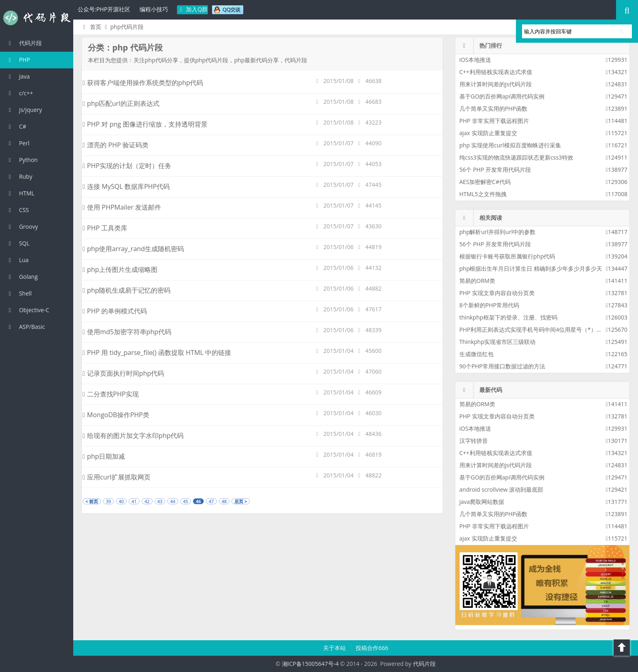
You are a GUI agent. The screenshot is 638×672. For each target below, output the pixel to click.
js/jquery (24, 110)
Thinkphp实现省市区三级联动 (498, 342)
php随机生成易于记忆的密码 (127, 290)
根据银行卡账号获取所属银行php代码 (507, 256)
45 (186, 501)
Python (22, 160)
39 (108, 501)
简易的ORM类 (477, 281)
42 (147, 501)
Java (18, 76)
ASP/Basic (25, 327)
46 (198, 501)
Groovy (22, 227)
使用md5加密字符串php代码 (127, 332)
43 (160, 501)
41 (134, 501)
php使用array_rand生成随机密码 (133, 249)
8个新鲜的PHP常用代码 (489, 305)
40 (121, 501)
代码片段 (37, 18)
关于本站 (335, 648)
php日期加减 (104, 456)
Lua (17, 260)
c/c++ (20, 93)
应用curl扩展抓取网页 (117, 477)
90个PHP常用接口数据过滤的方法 (502, 366)
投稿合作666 (372, 648)
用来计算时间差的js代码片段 (496, 84)
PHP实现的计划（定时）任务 (127, 166)
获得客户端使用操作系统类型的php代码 (143, 83)
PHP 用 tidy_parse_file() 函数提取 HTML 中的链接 (157, 352)
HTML (20, 193)
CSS (17, 210)
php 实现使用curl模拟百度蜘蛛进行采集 (510, 145)
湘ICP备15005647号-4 (310, 664)
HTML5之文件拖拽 (483, 194)
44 (173, 501)
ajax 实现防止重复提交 (488, 133)
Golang (22, 277)
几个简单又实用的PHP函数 (493, 108)
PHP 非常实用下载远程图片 (494, 121)
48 (224, 501)
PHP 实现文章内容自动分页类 (497, 293)
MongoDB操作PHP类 (116, 415)
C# (16, 126)
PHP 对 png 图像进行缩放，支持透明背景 (145, 124)
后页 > (241, 501)
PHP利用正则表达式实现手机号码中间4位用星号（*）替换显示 (539, 329)
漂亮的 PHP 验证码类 (116, 145)
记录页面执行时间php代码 (123, 373)
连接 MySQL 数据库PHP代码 (126, 186)
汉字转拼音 (474, 441)
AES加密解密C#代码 (485, 182)
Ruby (19, 176)
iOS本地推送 (475, 60)
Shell (19, 293)
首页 (91, 27)
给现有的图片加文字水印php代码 (133, 436)
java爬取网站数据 (482, 502)
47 (211, 501)
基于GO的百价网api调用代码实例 (502, 96)
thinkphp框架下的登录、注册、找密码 (508, 317)
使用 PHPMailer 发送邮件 (122, 207)
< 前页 (92, 501)
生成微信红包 (476, 354)
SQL (18, 243)
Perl (18, 143)
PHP (18, 60)
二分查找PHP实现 (111, 394)
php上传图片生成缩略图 (120, 269)
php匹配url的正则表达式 (121, 103)
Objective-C (28, 310)
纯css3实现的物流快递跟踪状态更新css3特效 (516, 157)
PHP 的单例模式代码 (115, 311)
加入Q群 (193, 9)
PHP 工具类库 (105, 228)
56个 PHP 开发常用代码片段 (495, 170)
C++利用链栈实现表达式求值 (496, 72)
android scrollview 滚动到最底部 (501, 489)
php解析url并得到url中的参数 (497, 232)
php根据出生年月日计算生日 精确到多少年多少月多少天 (531, 268)
